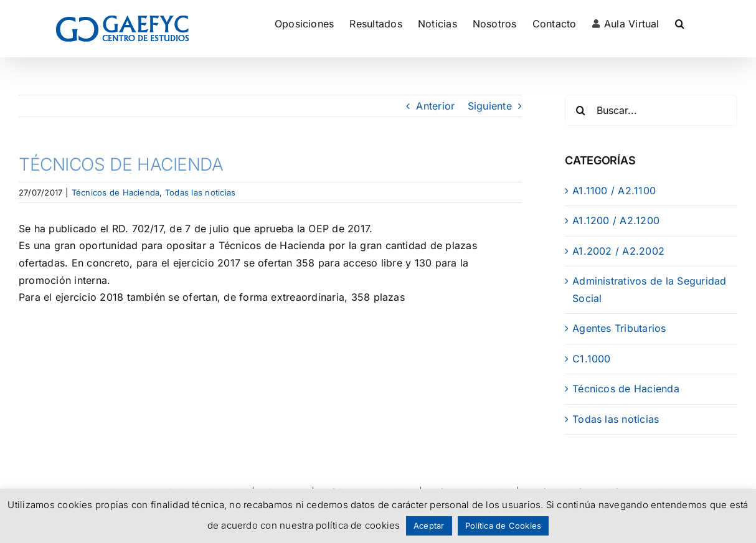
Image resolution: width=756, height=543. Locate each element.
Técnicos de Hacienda (116, 192)
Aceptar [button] (429, 526)
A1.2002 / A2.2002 (618, 251)
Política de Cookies (503, 526)
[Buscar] (580, 110)
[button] (680, 23)
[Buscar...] (651, 110)
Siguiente (490, 106)
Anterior (435, 106)
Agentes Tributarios (619, 328)
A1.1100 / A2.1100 (614, 191)
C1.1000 (592, 359)
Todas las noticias (200, 192)
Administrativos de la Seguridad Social (649, 290)
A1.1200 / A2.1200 (616, 220)
